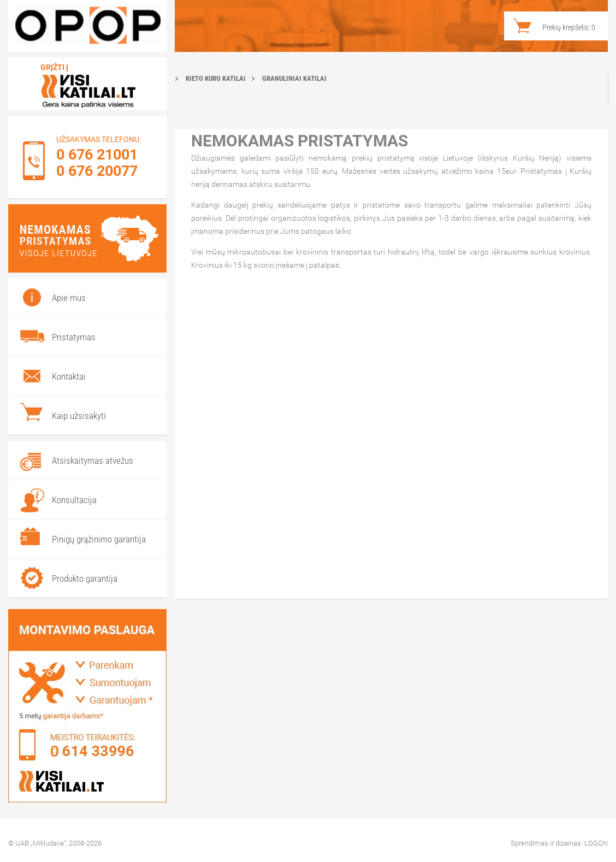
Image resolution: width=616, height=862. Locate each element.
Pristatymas (74, 337)
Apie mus (69, 298)
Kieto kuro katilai (216, 78)
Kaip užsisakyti (79, 416)
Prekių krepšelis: (569, 27)
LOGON (596, 843)
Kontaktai (69, 376)
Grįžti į (54, 67)
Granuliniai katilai (294, 78)
